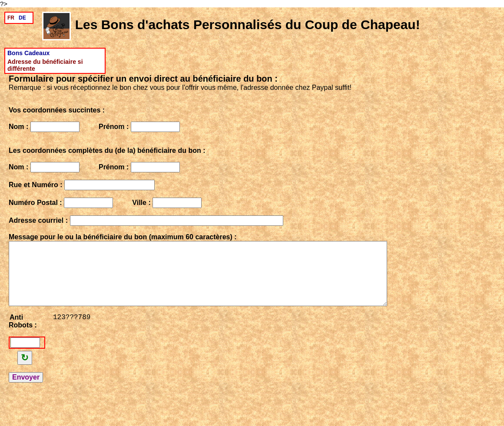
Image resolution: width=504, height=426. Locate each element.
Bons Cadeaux (28, 53)
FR (11, 18)
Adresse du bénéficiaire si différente (45, 65)
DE (22, 18)
